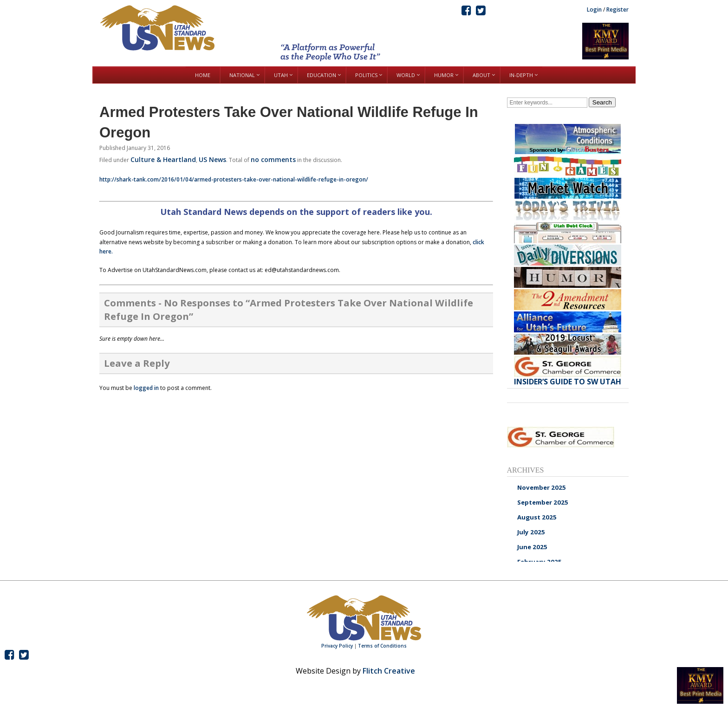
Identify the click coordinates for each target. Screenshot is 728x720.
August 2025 (537, 517)
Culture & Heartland (163, 159)
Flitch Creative (389, 671)
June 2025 (532, 547)
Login (594, 10)
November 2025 (542, 487)
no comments (273, 159)
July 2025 (531, 532)
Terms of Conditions (382, 646)
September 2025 (543, 502)
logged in (146, 388)
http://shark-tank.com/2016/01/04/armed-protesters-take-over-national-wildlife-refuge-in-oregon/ (234, 179)
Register (617, 10)
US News (212, 159)
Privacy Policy (337, 646)
